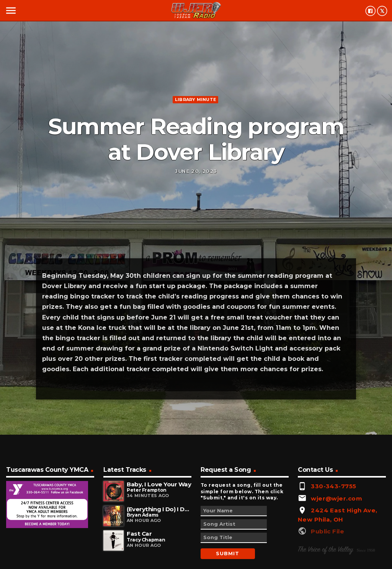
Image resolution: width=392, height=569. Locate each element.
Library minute (195, 99)
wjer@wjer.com (336, 498)
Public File (327, 531)
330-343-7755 (333, 486)
